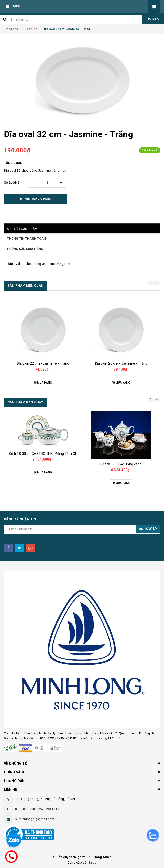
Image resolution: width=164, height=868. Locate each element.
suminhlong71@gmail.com (35, 819)
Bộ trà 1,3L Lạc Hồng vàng (121, 464)
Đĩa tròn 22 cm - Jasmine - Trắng (43, 363)
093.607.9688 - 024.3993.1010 (37, 809)
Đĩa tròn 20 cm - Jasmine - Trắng (121, 363)
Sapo (92, 863)
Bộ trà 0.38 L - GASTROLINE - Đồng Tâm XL (43, 454)
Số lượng (12, 183)
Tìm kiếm (153, 19)
